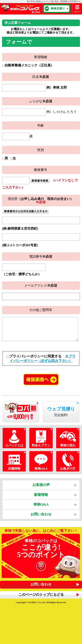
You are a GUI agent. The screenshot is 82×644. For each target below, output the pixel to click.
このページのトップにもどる (41, 594)
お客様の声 (41, 485)
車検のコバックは (41, 556)
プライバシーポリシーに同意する (34, 356)
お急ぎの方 (68, 461)
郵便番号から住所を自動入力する (26, 211)
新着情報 (41, 495)
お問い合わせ (41, 514)
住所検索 (40, 181)
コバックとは (14, 438)
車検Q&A (41, 461)
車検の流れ (68, 438)
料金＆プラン (41, 438)
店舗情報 (14, 461)
